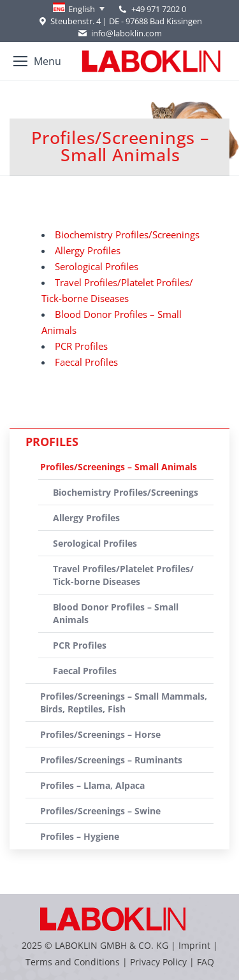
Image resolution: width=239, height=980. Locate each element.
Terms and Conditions (74, 962)
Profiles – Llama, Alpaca (92, 785)
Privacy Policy (158, 962)
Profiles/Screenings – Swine (100, 811)
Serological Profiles (97, 266)
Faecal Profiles (86, 362)
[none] (79, 9)
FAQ (206, 962)
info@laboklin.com (119, 33)
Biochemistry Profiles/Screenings (127, 234)
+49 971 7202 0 (159, 9)
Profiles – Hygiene (80, 836)
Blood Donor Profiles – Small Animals (116, 613)
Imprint (194, 945)
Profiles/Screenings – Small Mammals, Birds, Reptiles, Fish (124, 703)
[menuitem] (79, 9)
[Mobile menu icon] (37, 61)
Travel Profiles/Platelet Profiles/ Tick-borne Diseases (123, 575)
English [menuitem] (82, 9)
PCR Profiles (81, 346)
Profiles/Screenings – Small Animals (119, 467)
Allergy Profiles (88, 250)
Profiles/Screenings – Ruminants (111, 760)
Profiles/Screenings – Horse (100, 734)
